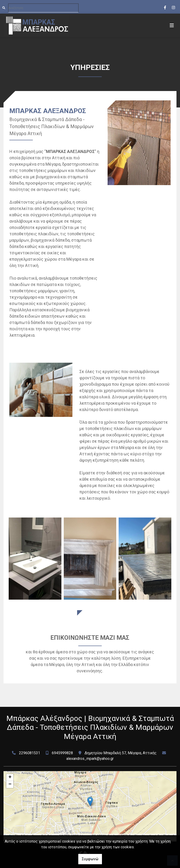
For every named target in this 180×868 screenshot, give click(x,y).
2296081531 (30, 753)
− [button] (10, 784)
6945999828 (62, 753)
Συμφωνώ (90, 859)
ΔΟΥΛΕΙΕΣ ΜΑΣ (90, 614)
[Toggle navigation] (172, 25)
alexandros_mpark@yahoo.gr (90, 759)
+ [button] (10, 777)
